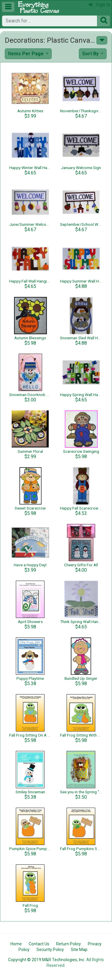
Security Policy (50, 950)
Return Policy (69, 944)
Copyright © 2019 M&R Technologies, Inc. (47, 960)
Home (16, 944)
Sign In (99, 5)
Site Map (79, 950)
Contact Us (39, 944)
